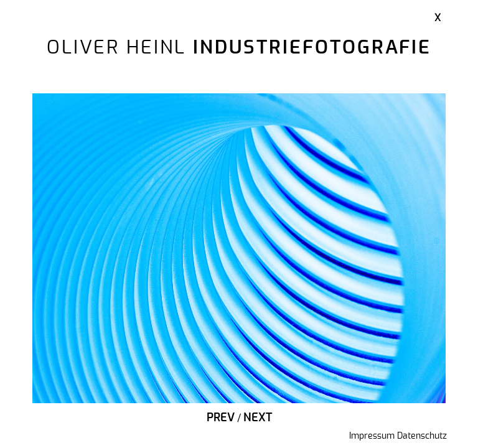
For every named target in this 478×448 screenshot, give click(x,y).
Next (258, 418)
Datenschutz (422, 436)
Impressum (372, 436)
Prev (221, 418)
